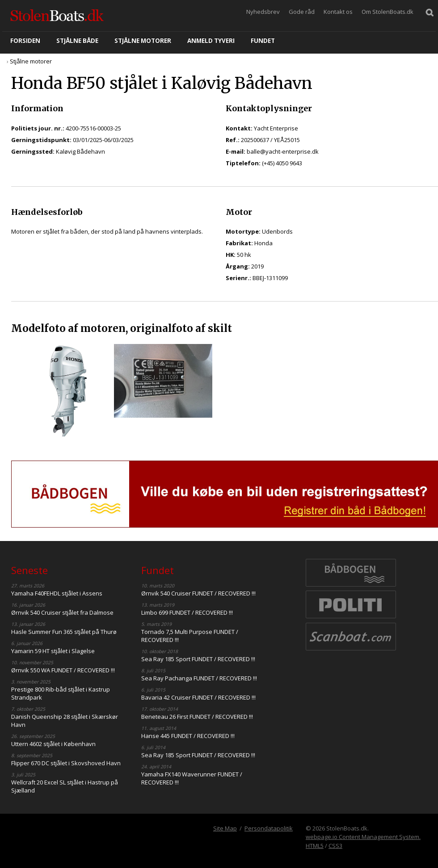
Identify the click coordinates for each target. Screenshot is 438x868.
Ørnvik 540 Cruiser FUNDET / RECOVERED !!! (198, 593)
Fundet (263, 41)
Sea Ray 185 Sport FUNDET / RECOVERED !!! (198, 659)
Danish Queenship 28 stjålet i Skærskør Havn (65, 721)
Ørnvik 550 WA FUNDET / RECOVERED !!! (63, 670)
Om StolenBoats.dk (387, 12)
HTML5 (315, 846)
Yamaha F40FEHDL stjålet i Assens (57, 593)
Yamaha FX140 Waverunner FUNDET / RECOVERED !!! (192, 778)
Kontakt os (338, 12)
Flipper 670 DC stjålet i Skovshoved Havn (66, 763)
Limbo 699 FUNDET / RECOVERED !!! (187, 612)
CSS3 (335, 846)
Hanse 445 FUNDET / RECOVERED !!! (188, 736)
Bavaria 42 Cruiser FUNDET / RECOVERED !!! (198, 697)
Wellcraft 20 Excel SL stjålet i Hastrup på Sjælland (65, 786)
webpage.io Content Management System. (363, 837)
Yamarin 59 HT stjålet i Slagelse (53, 651)
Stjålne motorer (143, 41)
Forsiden (25, 41)
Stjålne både (77, 41)
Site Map (225, 828)
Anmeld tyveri (211, 41)
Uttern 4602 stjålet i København (53, 744)
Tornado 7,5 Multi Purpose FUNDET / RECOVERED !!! (190, 636)
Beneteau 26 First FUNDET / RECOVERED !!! (197, 717)
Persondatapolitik (269, 828)
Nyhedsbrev (263, 12)
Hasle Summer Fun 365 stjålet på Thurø (64, 632)
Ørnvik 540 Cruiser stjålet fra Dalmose (62, 612)
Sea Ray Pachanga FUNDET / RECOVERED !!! (199, 678)
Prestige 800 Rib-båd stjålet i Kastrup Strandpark (61, 693)
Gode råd (302, 12)
